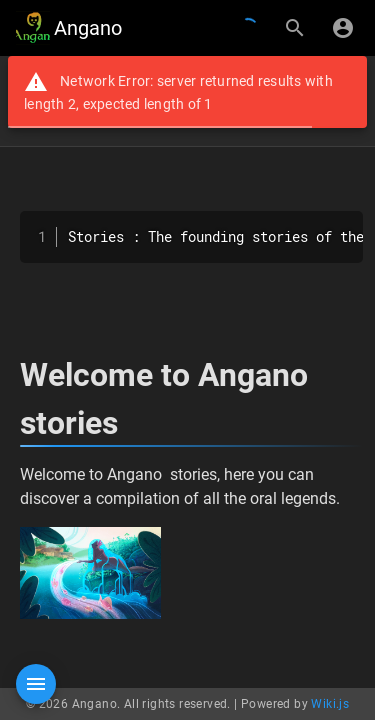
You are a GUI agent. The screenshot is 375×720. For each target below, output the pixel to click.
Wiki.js (330, 704)
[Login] (343, 28)
